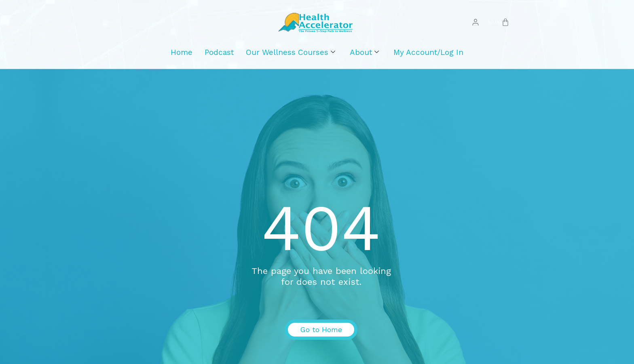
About (364, 57)
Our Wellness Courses (291, 57)
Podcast (219, 56)
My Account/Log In (428, 56)
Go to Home (321, 334)
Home (182, 56)
